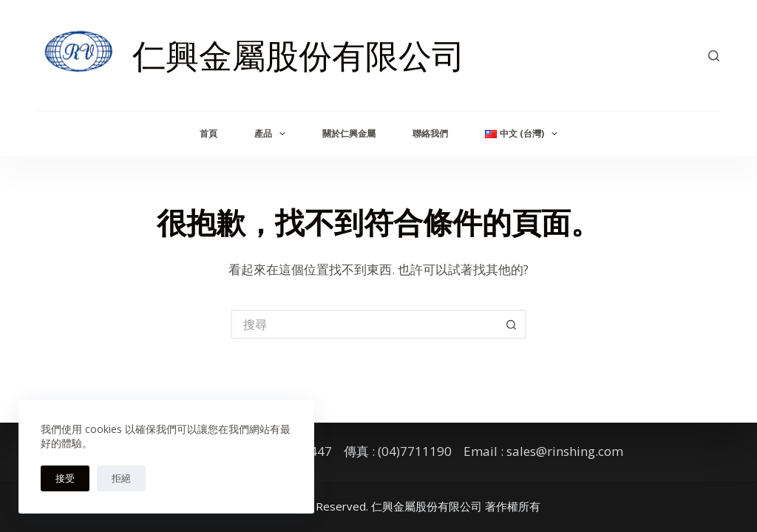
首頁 (208, 133)
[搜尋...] (364, 324)
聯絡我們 (430, 133)
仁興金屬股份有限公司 (299, 55)
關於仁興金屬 (349, 133)
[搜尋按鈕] (512, 324)
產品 (273, 134)
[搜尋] (714, 56)
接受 (65, 478)
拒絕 (121, 478)
